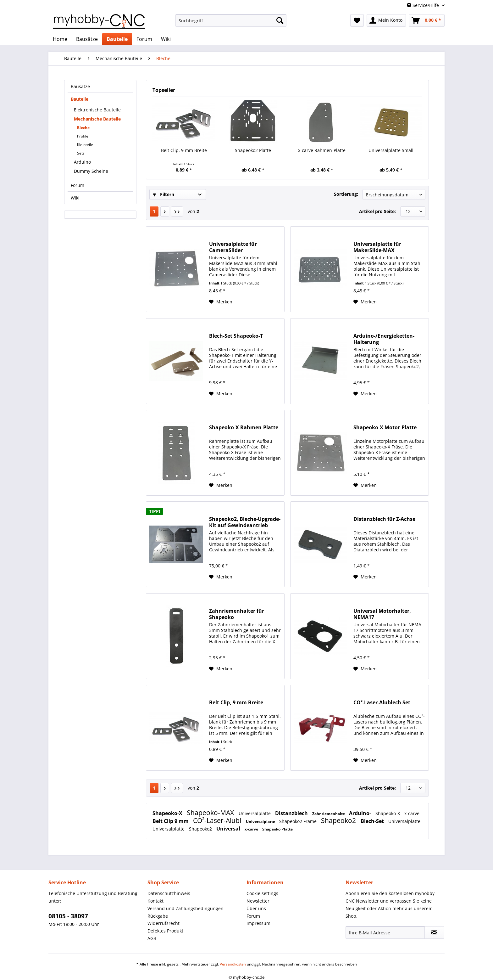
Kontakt (155, 901)
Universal (229, 829)
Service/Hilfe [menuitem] (424, 5)
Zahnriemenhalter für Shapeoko (237, 614)
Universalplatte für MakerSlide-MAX (377, 247)
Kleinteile (85, 145)
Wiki (75, 198)
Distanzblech (292, 813)
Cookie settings (262, 893)
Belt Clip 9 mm (171, 821)
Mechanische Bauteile (97, 119)
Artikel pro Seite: (377, 211)
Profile (83, 136)
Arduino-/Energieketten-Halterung (384, 339)
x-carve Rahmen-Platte (322, 150)
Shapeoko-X (168, 813)
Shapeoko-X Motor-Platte (385, 428)
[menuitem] (231, 23)
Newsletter (258, 901)
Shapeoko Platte (277, 829)
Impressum (258, 923)
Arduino (82, 162)
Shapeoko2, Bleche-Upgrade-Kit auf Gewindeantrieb (245, 522)
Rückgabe (158, 916)
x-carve (412, 813)
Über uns (256, 908)
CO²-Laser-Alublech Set (382, 703)
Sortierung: (346, 194)
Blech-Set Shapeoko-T (236, 336)
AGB (152, 938)
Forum (78, 185)
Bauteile (80, 99)
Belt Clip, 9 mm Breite (184, 150)
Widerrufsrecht (163, 923)
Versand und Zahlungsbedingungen (186, 908)
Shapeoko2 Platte (253, 150)
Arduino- (361, 813)
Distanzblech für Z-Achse (384, 519)
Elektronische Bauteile (97, 110)
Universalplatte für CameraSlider (233, 247)
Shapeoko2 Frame (299, 821)
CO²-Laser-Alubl (218, 820)
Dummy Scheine (91, 171)
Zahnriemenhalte (329, 814)
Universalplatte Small (391, 150)
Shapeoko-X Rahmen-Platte (244, 428)
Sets (81, 153)
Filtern (163, 194)
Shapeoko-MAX (211, 813)
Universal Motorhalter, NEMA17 (382, 614)
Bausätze (80, 86)
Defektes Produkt (165, 931)
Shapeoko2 (339, 820)
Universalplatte (255, 813)
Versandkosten (233, 964)
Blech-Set (373, 821)
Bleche (83, 128)
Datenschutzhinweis (169, 893)
